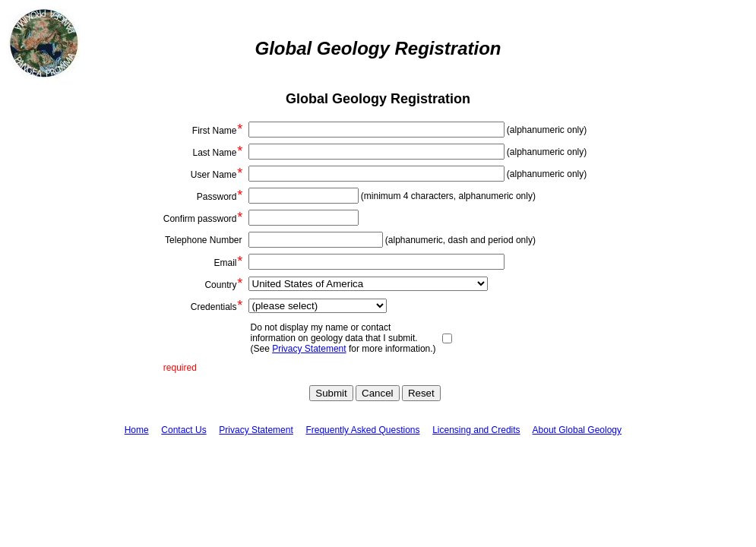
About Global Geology (577, 430)
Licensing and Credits (476, 430)
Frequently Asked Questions (362, 430)
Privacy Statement (309, 349)
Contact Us (183, 430)
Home (137, 430)
